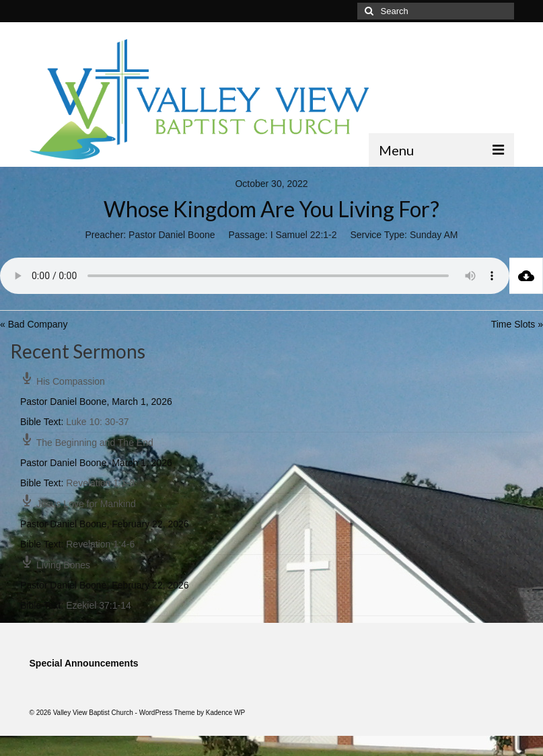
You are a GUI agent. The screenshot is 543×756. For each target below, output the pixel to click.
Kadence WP (225, 713)
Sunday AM (434, 235)
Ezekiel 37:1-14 (99, 605)
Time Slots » (517, 324)
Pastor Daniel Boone (172, 235)
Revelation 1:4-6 (100, 544)
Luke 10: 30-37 (97, 422)
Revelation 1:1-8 (100, 483)
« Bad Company (34, 324)
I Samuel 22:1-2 (304, 235)
